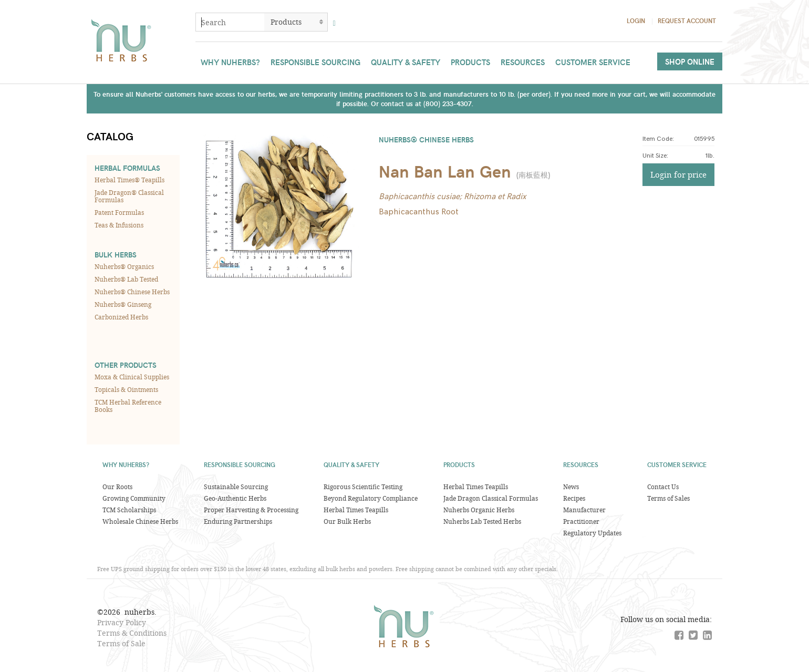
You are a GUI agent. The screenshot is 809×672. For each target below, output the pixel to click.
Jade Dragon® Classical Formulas (129, 196)
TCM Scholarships (129, 510)
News (571, 487)
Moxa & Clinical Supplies (132, 377)
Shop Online (690, 61)
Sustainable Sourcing (236, 487)
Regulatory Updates (592, 533)
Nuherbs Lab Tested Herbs (482, 521)
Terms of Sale (121, 643)
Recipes (574, 498)
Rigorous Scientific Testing (363, 487)
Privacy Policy (122, 622)
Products (470, 62)
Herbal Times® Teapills (129, 180)
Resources (523, 62)
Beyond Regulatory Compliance (371, 498)
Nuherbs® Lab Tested (126, 279)
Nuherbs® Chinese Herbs (132, 292)
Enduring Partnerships (238, 521)
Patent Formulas (119, 212)
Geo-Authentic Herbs (235, 498)
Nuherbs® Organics (124, 266)
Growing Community (134, 498)
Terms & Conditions (132, 633)
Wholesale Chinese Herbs (140, 521)
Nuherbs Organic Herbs (479, 510)
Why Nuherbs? (230, 62)
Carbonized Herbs (121, 317)
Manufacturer (584, 510)
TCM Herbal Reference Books (128, 406)
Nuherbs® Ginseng (123, 304)
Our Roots (117, 487)
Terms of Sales (668, 498)
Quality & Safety (406, 62)
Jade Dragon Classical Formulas (491, 498)
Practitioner (581, 521)
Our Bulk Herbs (347, 521)
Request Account (687, 20)
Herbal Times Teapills (356, 510)
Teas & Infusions (119, 225)
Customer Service (593, 62)
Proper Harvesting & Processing (251, 510)
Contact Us (663, 487)
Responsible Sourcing (315, 62)
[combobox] (230, 22)
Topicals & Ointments (126, 389)
